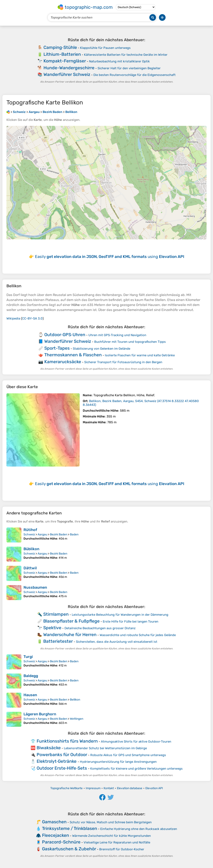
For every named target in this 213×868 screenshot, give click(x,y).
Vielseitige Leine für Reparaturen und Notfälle (117, 842)
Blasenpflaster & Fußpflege (71, 621)
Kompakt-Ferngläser (65, 61)
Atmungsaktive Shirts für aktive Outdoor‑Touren (136, 742)
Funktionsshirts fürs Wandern (67, 741)
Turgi (28, 657)
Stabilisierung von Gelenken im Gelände (102, 349)
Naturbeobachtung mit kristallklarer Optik (119, 61)
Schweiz (29, 534)
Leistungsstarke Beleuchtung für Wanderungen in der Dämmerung (120, 615)
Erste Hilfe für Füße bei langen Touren (131, 622)
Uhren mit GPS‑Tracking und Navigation (117, 335)
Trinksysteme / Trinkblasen (70, 828)
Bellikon (75, 700)
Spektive (52, 628)
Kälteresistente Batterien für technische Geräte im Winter (126, 55)
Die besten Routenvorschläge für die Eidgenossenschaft (134, 75)
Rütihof (30, 530)
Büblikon (31, 549)
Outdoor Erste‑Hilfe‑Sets (62, 768)
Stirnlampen (56, 614)
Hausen (30, 695)
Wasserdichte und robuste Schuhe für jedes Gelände (138, 635)
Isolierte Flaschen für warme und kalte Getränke (140, 355)
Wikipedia (13, 318)
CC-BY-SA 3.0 (32, 318)
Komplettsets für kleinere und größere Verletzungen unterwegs (136, 769)
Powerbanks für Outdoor (62, 755)
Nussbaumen (35, 587)
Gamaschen (54, 822)
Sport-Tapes (57, 348)
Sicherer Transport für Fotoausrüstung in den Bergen (123, 362)
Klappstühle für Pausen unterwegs (105, 48)
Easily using (110, 257)
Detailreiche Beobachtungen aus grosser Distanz (100, 628)
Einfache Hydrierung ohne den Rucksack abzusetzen (139, 829)
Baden (74, 534)
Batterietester (58, 641)
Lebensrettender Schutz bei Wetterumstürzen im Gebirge (105, 748)
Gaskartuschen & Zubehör (69, 849)
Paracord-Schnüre (61, 842)
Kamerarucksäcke (63, 362)
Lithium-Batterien (62, 54)
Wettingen (77, 719)
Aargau (42, 534)
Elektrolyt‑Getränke (57, 761)
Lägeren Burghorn (40, 714)
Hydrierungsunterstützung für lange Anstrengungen (118, 762)
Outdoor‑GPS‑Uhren (65, 335)
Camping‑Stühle (60, 47)
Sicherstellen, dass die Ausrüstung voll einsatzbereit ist (117, 642)
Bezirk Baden (59, 534)
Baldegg (31, 676)
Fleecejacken (56, 835)
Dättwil (30, 568)
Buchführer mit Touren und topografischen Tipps (130, 342)
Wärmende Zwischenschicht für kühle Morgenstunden (111, 836)
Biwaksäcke (49, 748)
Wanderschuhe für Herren (70, 635)
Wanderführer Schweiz (67, 74)
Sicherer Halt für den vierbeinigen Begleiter (129, 68)
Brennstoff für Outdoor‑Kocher (122, 849)
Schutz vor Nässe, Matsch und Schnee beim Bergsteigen (111, 822)
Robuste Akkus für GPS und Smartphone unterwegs (128, 755)
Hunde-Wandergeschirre (69, 68)
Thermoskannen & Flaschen (73, 355)
